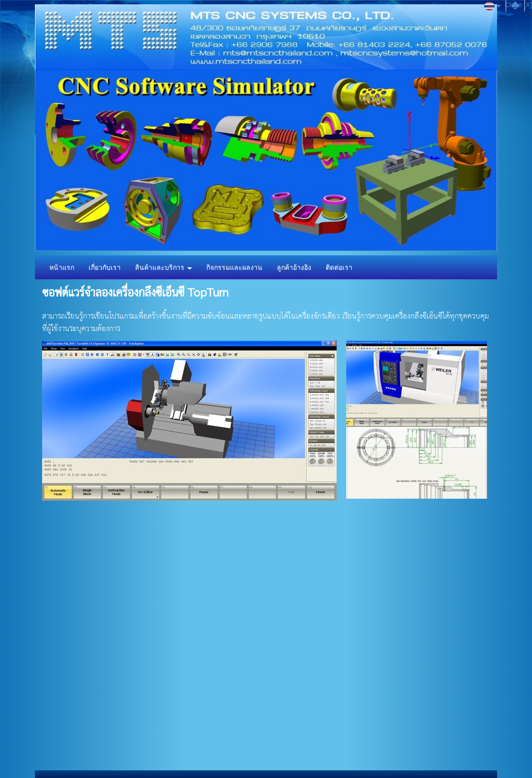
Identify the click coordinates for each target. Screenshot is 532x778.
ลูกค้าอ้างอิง (294, 267)
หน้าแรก (62, 267)
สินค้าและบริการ (164, 267)
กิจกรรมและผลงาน (234, 267)
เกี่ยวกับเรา (105, 267)
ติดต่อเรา (339, 267)
